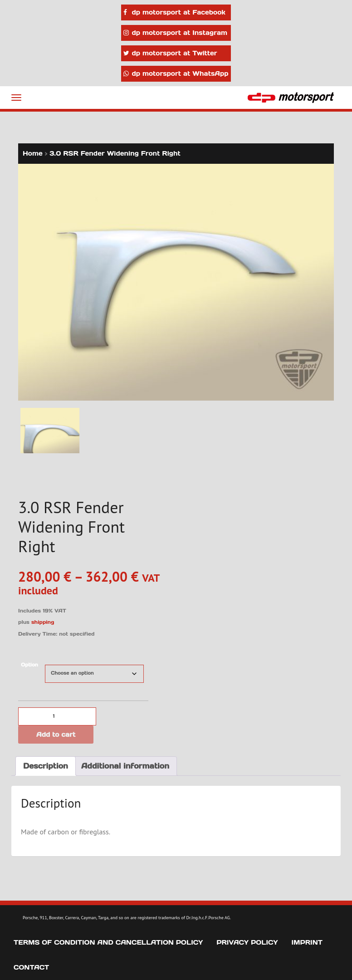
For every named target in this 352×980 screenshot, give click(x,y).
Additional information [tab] (125, 766)
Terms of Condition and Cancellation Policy (108, 942)
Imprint (307, 942)
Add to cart (56, 735)
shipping (43, 622)
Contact (31, 967)
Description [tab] (46, 766)
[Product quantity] (57, 716)
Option (29, 665)
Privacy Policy (247, 942)
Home (33, 153)
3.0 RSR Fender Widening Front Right (115, 153)
